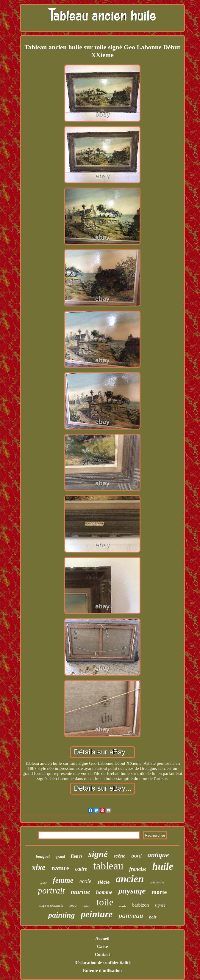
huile (163, 866)
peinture (97, 914)
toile (105, 902)
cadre (81, 869)
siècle (104, 882)
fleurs (77, 856)
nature (60, 868)
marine (81, 892)
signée (160, 905)
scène (119, 856)
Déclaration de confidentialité (102, 962)
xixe (39, 867)
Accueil (102, 938)
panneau (131, 915)
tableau (108, 866)
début (86, 906)
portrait (51, 891)
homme (104, 892)
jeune (44, 883)
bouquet (43, 856)
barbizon (140, 905)
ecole (85, 881)
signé (98, 854)
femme (63, 880)
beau (73, 905)
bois (153, 917)
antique (158, 855)
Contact (103, 954)
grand (60, 857)
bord (136, 856)
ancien (130, 879)
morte (159, 892)
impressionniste (51, 905)
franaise (138, 869)
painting (62, 915)
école (123, 906)
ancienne (157, 882)
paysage (132, 891)
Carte (103, 946)
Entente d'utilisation (102, 970)
